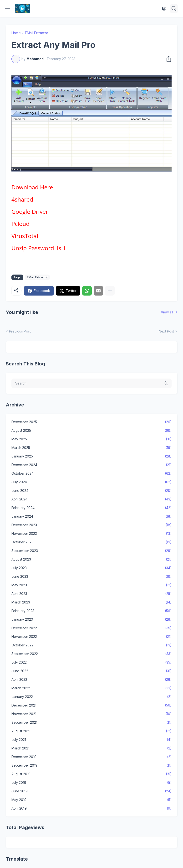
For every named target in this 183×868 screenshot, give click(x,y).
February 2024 (91, 508)
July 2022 (91, 662)
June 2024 (91, 491)
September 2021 (91, 722)
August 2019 (91, 774)
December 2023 (91, 525)
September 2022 (91, 654)
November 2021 (91, 714)
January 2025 (91, 456)
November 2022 (91, 637)
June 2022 (91, 671)
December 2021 (91, 705)
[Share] (167, 59)
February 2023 (91, 611)
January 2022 (91, 697)
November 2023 (91, 534)
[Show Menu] (7, 9)
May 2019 (91, 800)
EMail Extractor (37, 33)
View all (167, 312)
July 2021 (91, 740)
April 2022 (91, 680)
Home (16, 33)
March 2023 (91, 602)
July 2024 (91, 482)
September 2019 (91, 765)
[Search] (174, 9)
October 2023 (91, 542)
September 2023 (91, 551)
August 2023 (91, 559)
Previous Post (20, 331)
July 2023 (91, 568)
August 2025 (91, 431)
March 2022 (91, 688)
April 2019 (91, 808)
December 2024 (91, 465)
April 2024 (91, 499)
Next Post (166, 331)
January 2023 (91, 619)
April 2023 (91, 594)
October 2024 (91, 473)
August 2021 (91, 731)
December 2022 (91, 628)
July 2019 (91, 783)
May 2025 (91, 439)
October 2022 (91, 645)
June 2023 (91, 577)
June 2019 (91, 791)
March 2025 (91, 448)
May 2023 (91, 585)
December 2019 (91, 757)
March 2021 (91, 748)
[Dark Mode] (164, 9)
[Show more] (110, 291)
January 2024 (91, 516)
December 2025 (91, 422)
